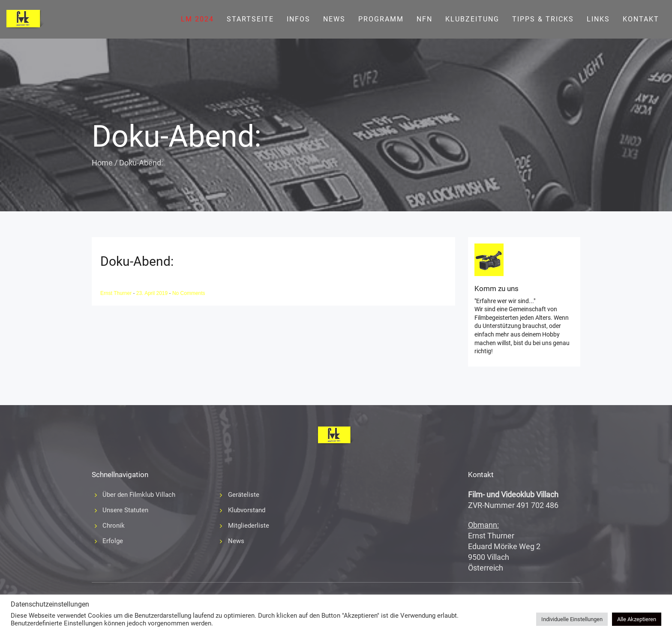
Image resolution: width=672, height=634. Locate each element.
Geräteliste (244, 495)
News (334, 19)
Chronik (114, 526)
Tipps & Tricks (543, 19)
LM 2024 (197, 19)
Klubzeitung (472, 19)
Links (598, 19)
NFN (424, 19)
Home (102, 163)
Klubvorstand (247, 510)
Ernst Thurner (117, 293)
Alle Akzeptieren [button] (637, 619)
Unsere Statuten (125, 510)
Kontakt (641, 19)
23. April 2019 (153, 293)
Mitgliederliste (249, 526)
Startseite (250, 19)
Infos (298, 19)
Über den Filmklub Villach (139, 495)
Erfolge (113, 541)
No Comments (189, 293)
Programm (381, 19)
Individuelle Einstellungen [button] (572, 619)
